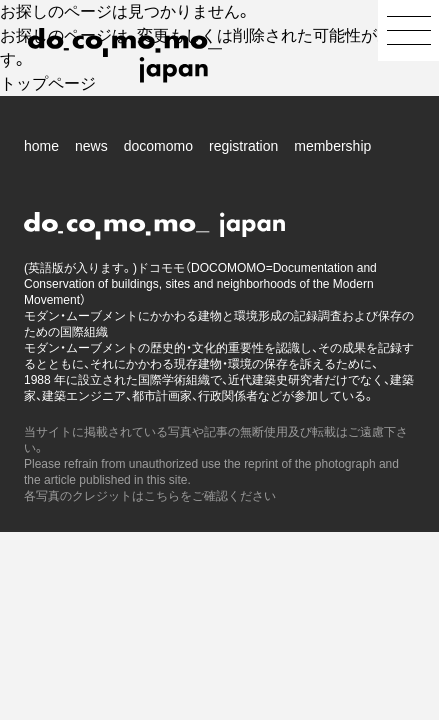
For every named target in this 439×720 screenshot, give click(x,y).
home (41, 146)
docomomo (158, 146)
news (91, 146)
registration (243, 146)
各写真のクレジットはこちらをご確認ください (150, 496)
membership (332, 146)
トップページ (48, 83)
